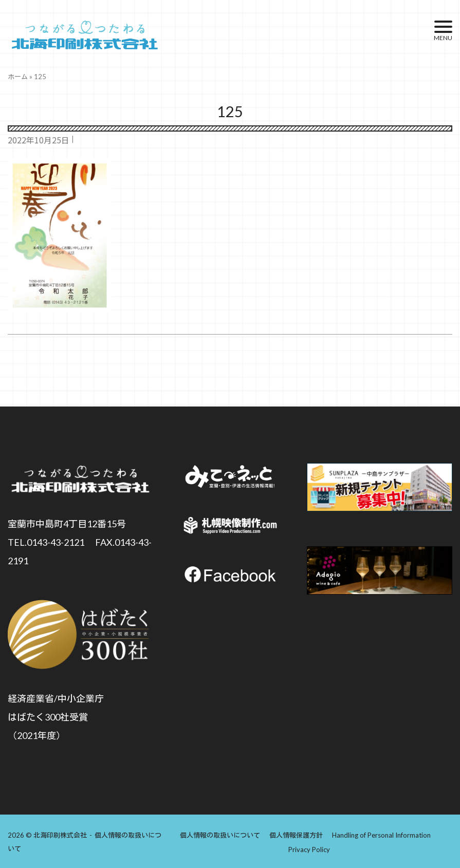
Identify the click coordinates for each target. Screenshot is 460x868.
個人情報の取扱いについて (220, 834)
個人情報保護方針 (296, 834)
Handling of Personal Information (381, 834)
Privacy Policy (309, 848)
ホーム (18, 77)
